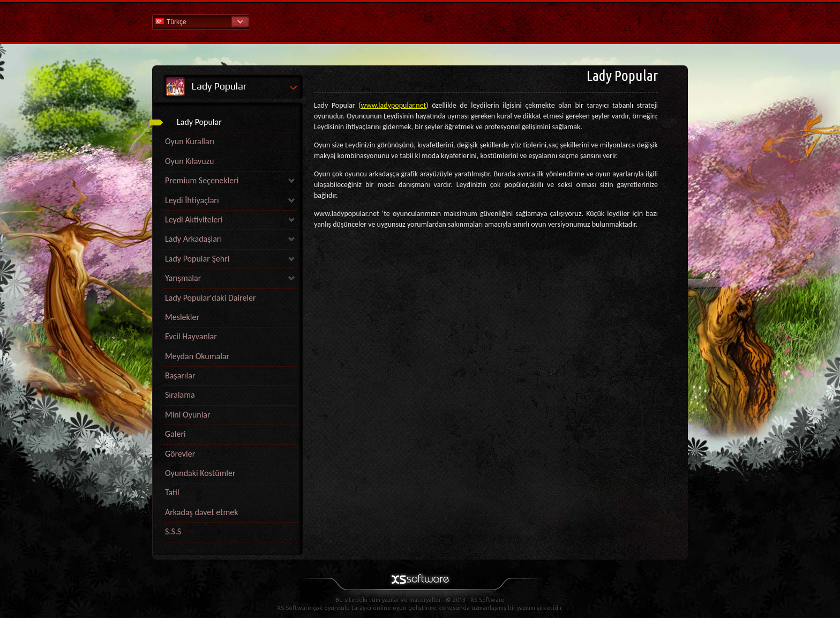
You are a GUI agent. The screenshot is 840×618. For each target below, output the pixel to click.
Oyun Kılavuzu (189, 161)
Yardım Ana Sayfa (420, 21)
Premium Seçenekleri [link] (202, 180)
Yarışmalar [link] (183, 278)
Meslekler (182, 317)
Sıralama (180, 395)
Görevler (180, 454)
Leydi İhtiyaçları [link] (192, 200)
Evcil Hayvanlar (191, 336)
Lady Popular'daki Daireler (211, 298)
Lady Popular (199, 122)
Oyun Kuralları (190, 141)
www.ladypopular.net (394, 105)
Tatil (172, 492)
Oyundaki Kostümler (200, 473)
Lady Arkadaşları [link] (193, 239)
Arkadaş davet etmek (201, 512)
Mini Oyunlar (188, 415)
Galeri (175, 434)
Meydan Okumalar (197, 356)
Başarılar (180, 375)
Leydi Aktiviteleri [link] (194, 219)
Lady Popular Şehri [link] (197, 259)
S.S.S (173, 531)
